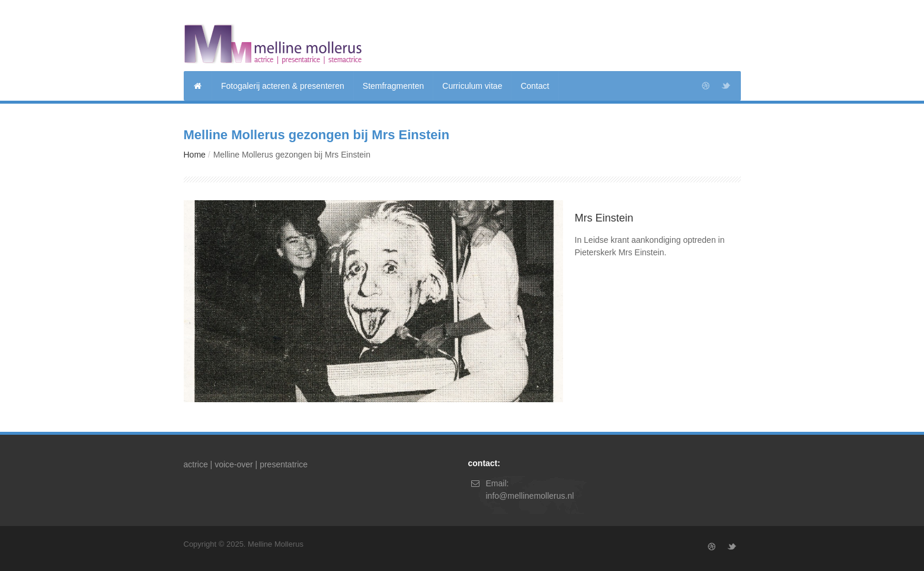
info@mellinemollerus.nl (530, 496)
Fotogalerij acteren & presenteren (283, 86)
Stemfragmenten (394, 86)
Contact (535, 86)
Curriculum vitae (472, 86)
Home (195, 155)
